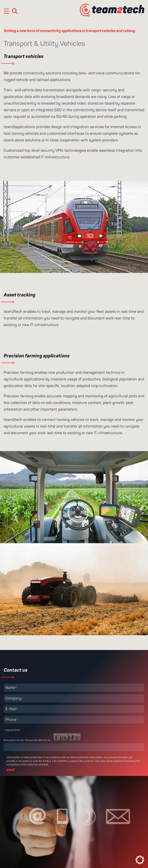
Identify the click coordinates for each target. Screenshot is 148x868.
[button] (140, 860)
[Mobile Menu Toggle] (6, 11)
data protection (33, 757)
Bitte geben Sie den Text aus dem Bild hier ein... (28, 740)
